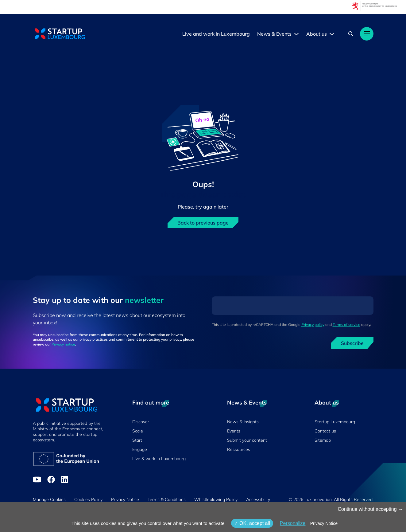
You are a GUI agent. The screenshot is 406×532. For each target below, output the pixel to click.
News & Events (274, 34)
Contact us (325, 431)
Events (234, 431)
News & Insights (243, 422)
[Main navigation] (367, 34)
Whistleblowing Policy (216, 499)
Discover (141, 422)
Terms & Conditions (167, 499)
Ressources (239, 449)
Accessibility (258, 499)
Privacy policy (313, 325)
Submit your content (247, 440)
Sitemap (323, 440)
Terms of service (346, 325)
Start (137, 440)
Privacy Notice (125, 499)
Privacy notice (63, 344)
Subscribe (352, 343)
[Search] (351, 34)
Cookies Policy (88, 499)
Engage (140, 449)
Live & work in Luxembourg (159, 459)
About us (317, 34)
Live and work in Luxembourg (216, 34)
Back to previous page (203, 223)
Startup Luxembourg (335, 422)
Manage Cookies (49, 499)
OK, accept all (252, 523)
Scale (138, 431)
